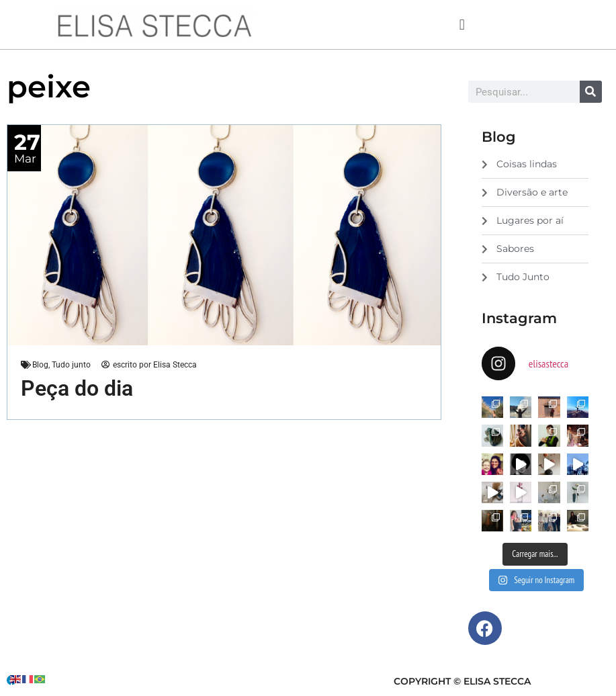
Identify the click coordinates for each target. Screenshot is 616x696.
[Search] (591, 92)
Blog (40, 365)
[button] (462, 25)
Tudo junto (71, 365)
